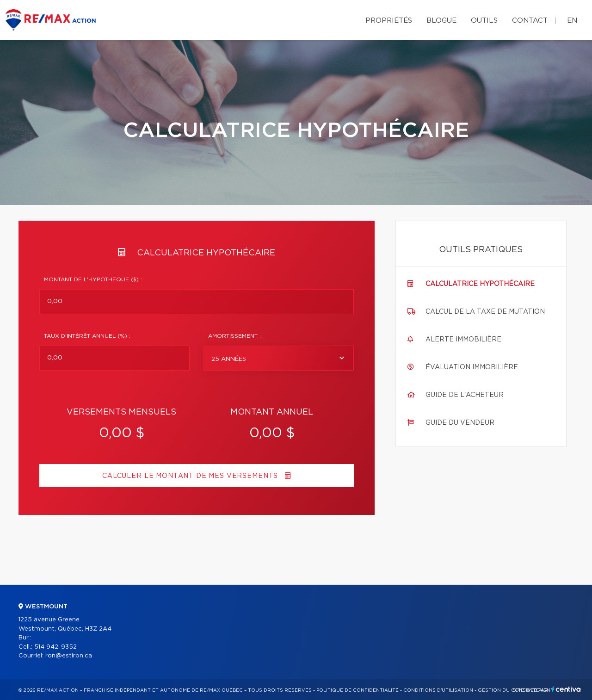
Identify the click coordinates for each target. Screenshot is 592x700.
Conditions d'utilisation (438, 690)
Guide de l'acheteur (465, 395)
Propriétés (389, 21)
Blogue (441, 21)
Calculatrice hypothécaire (480, 284)
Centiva (566, 689)
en (572, 21)
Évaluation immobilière (472, 367)
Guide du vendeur (460, 423)
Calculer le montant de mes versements (197, 476)
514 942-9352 (55, 647)
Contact (530, 21)
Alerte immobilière (463, 340)
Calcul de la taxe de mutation (485, 312)
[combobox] (279, 358)
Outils (484, 21)
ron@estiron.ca (69, 656)
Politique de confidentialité (358, 690)
